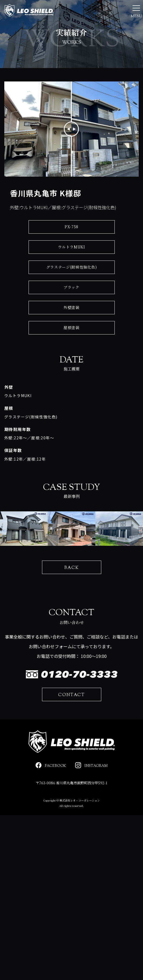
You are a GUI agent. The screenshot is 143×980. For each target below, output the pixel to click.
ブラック (71, 305)
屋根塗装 (71, 346)
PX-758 (71, 245)
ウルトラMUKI (71, 265)
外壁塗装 (71, 326)
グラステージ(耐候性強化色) (72, 285)
